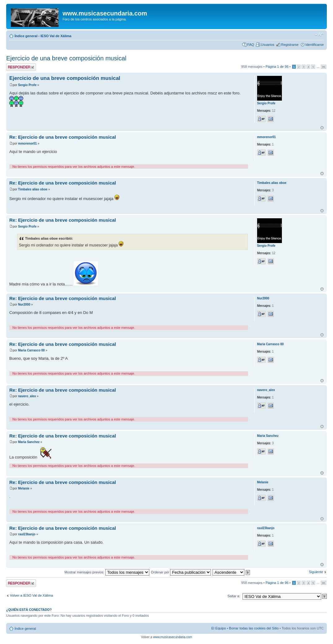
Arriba (322, 128)
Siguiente (316, 572)
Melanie (24, 488)
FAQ (251, 45)
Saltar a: (234, 596)
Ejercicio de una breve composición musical (66, 58)
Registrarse (290, 45)
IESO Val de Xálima (56, 36)
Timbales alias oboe (33, 189)
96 (324, 67)
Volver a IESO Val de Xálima (31, 595)
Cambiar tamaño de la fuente (319, 35)
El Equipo (219, 628)
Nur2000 (24, 305)
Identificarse (315, 45)
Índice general (26, 36)
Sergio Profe (27, 85)
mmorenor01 (27, 144)
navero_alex (27, 396)
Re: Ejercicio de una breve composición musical (63, 137)
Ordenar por (181, 572)
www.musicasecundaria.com (173, 637)
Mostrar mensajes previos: (107, 572)
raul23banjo (27, 534)
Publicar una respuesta (21, 67)
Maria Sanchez (29, 442)
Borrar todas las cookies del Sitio (254, 628)
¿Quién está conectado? (29, 610)
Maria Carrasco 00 (31, 350)
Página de (277, 67)
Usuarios (267, 45)
